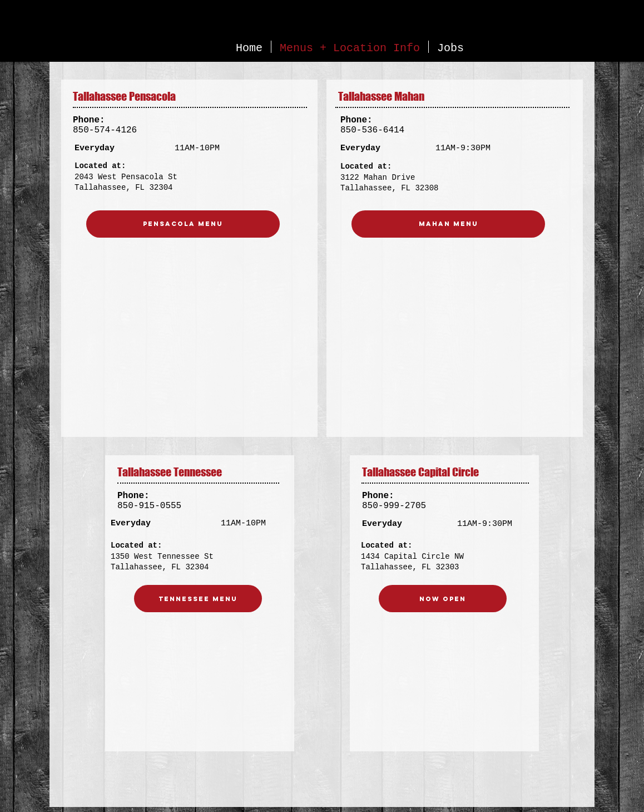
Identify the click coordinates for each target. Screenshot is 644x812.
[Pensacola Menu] (183, 224)
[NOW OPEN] (443, 599)
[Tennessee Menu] (198, 599)
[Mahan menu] (448, 224)
